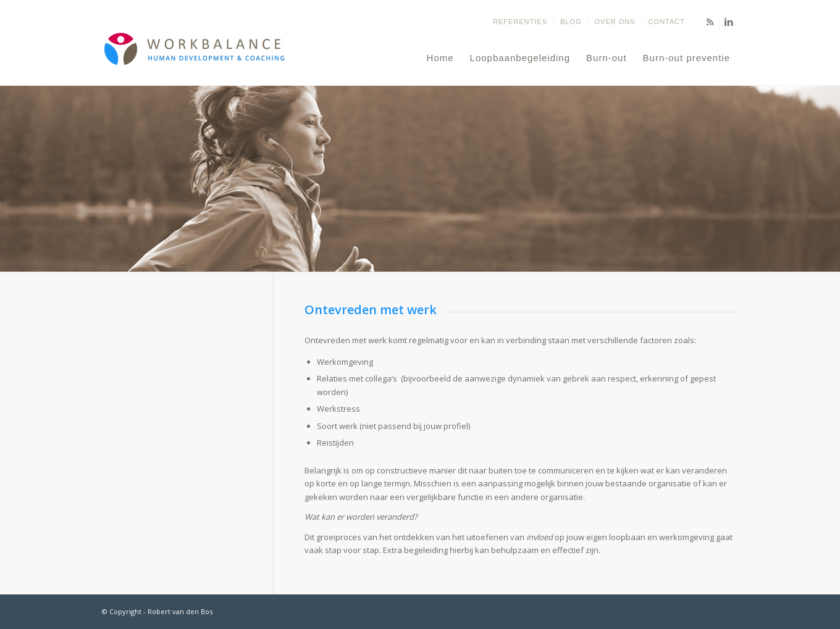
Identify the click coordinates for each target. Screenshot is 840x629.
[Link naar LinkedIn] (729, 22)
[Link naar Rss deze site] (710, 22)
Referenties (520, 22)
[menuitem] (520, 22)
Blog (571, 22)
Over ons (615, 22)
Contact (667, 22)
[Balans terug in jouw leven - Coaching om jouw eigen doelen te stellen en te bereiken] (195, 58)
